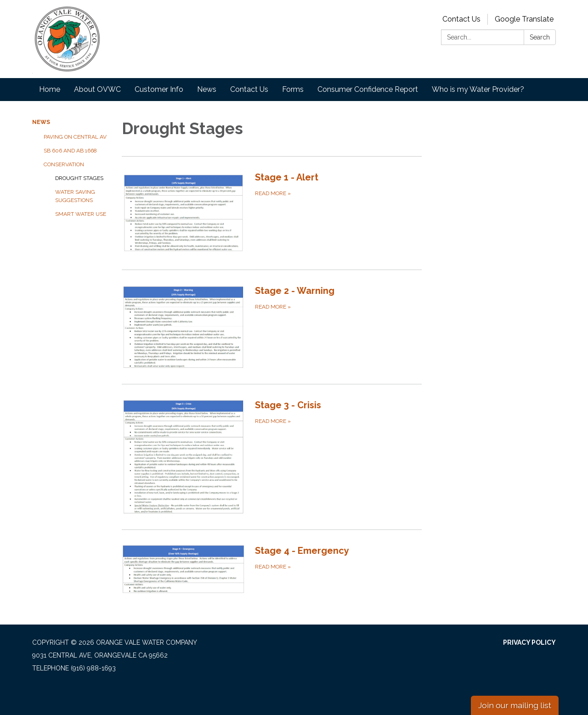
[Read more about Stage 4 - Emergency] (272, 569)
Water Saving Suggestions (75, 196)
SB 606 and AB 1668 (70, 151)
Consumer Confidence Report (368, 89)
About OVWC (97, 89)
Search (540, 37)
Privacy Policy (529, 642)
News (207, 89)
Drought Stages (79, 178)
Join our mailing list (515, 705)
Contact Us (461, 19)
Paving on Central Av (75, 137)
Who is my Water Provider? (478, 89)
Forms (293, 89)
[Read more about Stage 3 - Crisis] (272, 457)
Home (50, 89)
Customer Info (159, 89)
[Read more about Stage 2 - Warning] (272, 327)
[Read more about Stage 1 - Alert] (272, 213)
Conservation (64, 164)
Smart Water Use (81, 214)
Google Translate (524, 19)
